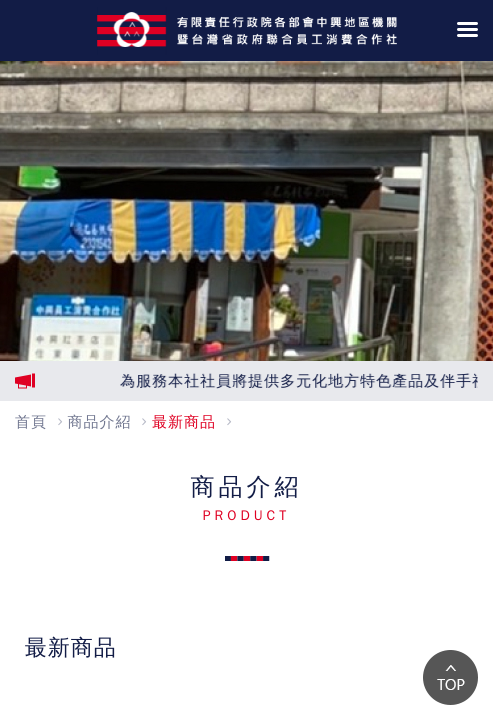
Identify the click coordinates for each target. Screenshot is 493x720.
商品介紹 (100, 422)
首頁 (31, 422)
